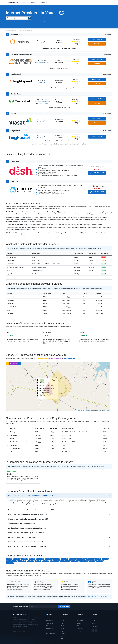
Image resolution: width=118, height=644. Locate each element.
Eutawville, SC (17, 559)
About (93, 618)
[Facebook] (93, 631)
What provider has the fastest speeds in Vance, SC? (28, 519)
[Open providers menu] (34, 3)
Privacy (15, 632)
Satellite (40, 122)
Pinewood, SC (90, 559)
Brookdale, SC (31, 561)
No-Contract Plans (51, 634)
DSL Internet (49, 626)
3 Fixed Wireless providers (54, 358)
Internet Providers (51, 618)
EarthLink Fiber (11, 257)
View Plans (97, 44)
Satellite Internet (50, 631)
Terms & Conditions (21, 632)
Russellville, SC (10, 563)
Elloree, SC (32, 559)
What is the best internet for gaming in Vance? (26, 533)
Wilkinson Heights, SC (12, 561)
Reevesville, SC (81, 559)
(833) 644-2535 (97, 137)
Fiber (42, 43)
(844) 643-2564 (97, 99)
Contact (93, 623)
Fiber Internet (50, 621)
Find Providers (64, 606)
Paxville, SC (98, 559)
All (19, 363)
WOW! (63, 639)
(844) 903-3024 (97, 79)
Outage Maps (80, 628)
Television (40, 103)
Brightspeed (10, 260)
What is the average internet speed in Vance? (25, 542)
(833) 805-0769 (97, 119)
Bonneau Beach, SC (65, 561)
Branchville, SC (75, 561)
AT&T (62, 623)
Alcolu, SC (38, 561)
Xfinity (62, 621)
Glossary (79, 623)
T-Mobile (63, 634)
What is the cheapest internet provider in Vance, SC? (28, 514)
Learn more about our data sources (97, 597)
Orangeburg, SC (84, 561)
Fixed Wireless (40, 63)
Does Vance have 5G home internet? (22, 537)
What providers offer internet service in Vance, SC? (27, 546)
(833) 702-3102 (97, 192)
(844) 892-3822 (97, 173)
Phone (46, 103)
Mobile (47, 63)
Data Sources (80, 626)
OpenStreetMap (89, 411)
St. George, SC (73, 559)
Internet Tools (80, 621)
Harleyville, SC (49, 559)
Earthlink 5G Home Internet (15, 267)
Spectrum (63, 626)
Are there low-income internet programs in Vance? (27, 528)
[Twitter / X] (96, 631)
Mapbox (108, 411)
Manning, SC (105, 559)
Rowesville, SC (22, 561)
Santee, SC (9, 559)
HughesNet (10, 274)
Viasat (8, 270)
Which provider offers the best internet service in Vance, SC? (31, 496)
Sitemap (79, 631)
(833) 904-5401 (97, 59)
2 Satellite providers (69, 358)
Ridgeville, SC (45, 561)
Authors (93, 621)
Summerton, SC (40, 559)
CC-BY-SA (99, 411)
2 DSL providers (42, 358)
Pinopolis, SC (100, 561)
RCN (62, 636)
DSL (44, 82)
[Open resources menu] (43, 3)
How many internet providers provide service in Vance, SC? (31, 510)
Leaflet (79, 411)
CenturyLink (10, 264)
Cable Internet (50, 623)
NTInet (12, 452)
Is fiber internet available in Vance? (21, 524)
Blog (78, 618)
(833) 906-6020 (97, 40)
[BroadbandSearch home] (13, 3)
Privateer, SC (92, 561)
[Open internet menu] (25, 3)
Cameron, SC (65, 559)
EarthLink (63, 618)
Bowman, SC (57, 559)
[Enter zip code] (44, 606)
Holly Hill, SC (25, 559)
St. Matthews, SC (54, 561)
